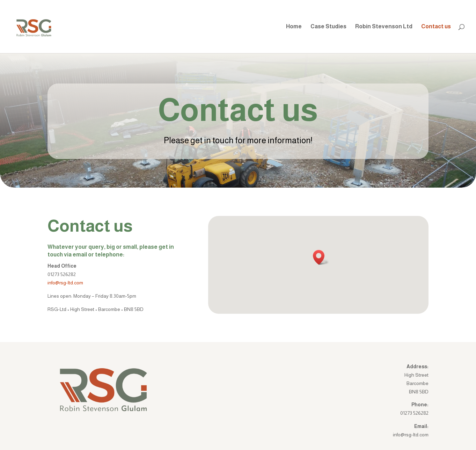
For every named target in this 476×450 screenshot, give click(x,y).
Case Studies (328, 27)
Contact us (436, 27)
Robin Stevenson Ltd (384, 27)
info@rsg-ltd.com (65, 283)
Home (294, 27)
